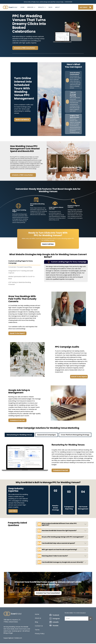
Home (23, 7)
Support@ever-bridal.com (13, 638)
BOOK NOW (69, 2)
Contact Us (39, 626)
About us (38, 618)
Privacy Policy (40, 634)
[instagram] (55, 619)
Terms (37, 630)
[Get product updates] (77, 619)
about (57, 7)
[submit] (90, 619)
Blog (51, 7)
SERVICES (30, 7)
